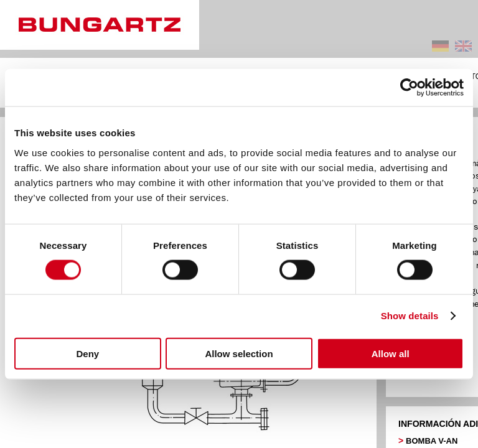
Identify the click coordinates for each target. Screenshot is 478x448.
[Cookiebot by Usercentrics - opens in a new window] (409, 88)
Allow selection (239, 353)
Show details (410, 316)
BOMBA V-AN (432, 441)
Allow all (391, 353)
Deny (87, 353)
